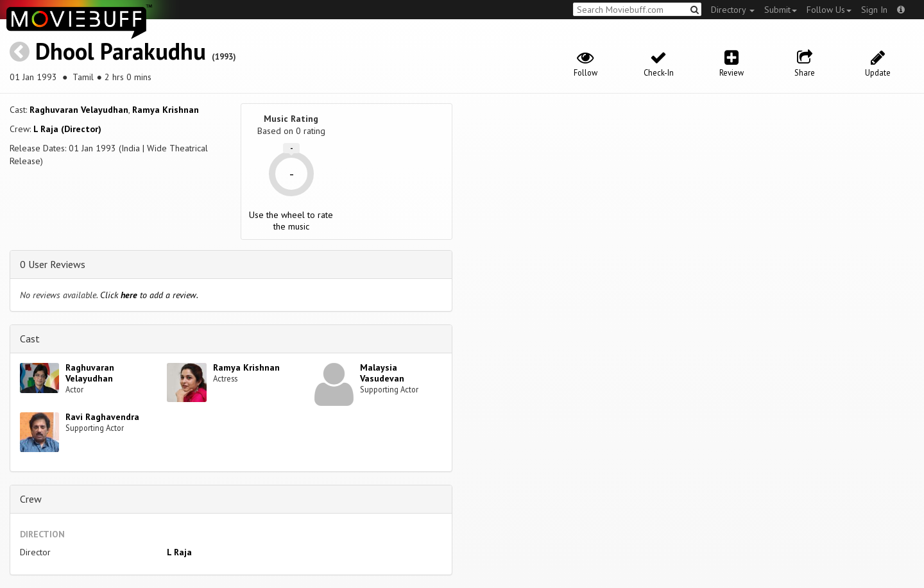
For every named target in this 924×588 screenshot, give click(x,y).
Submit (781, 10)
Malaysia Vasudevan (382, 373)
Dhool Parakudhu (121, 51)
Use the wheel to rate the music (291, 221)
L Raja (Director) (67, 129)
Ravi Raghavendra (102, 417)
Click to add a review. (149, 295)
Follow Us (829, 10)
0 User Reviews (53, 264)
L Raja (179, 552)
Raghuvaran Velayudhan (79, 110)
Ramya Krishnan (166, 110)
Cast (30, 339)
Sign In (874, 10)
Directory (733, 10)
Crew (31, 499)
